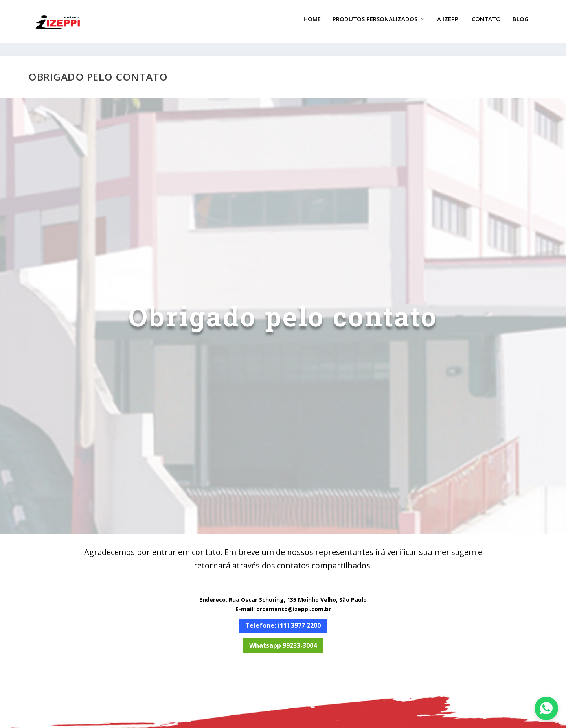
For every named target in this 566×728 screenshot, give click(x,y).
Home (312, 25)
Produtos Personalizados (375, 25)
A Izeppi (448, 25)
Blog (521, 25)
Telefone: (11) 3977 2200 (283, 618)
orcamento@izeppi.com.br (294, 602)
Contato (486, 25)
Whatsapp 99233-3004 (283, 638)
